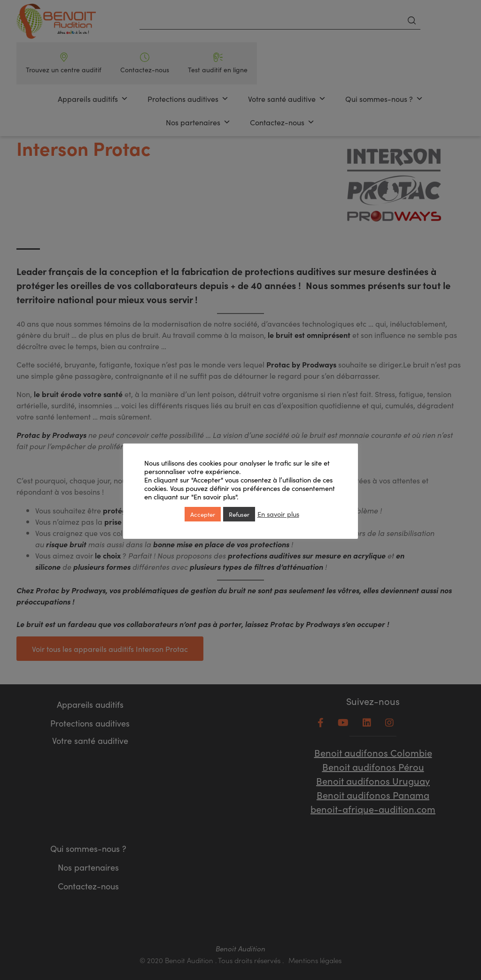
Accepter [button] (203, 514)
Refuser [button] (239, 514)
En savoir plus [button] (278, 514)
